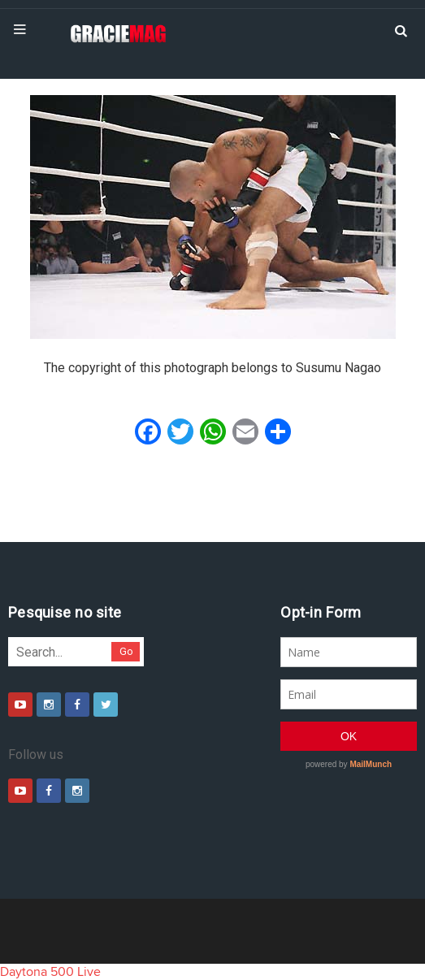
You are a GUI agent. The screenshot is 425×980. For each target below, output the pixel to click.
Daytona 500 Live (50, 972)
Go (126, 651)
